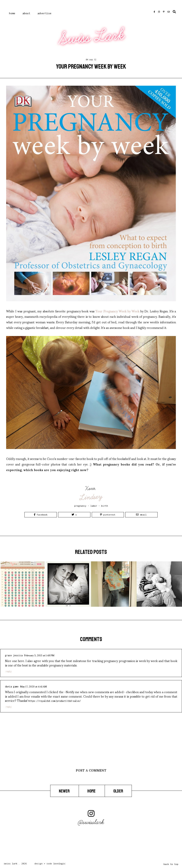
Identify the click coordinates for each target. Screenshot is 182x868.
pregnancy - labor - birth (91, 506)
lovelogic (59, 863)
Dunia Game (12, 687)
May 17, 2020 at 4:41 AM (33, 686)
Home (12, 13)
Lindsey (91, 497)
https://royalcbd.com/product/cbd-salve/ (55, 701)
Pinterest (108, 515)
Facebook (41, 515)
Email (141, 515)
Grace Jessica (14, 655)
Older (118, 791)
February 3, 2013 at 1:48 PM (39, 655)
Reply (9, 671)
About (26, 13)
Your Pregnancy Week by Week (117, 311)
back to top (171, 864)
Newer (65, 791)
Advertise (44, 13)
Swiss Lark (92, 37)
